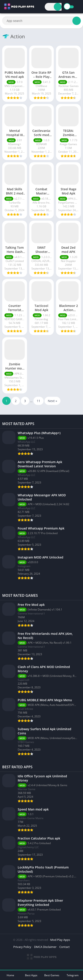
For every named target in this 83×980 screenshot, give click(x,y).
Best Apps (31, 975)
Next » (52, 401)
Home (10, 975)
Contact (65, 947)
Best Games (52, 975)
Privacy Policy (22, 947)
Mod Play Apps (60, 940)
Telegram (73, 975)
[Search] (58, 7)
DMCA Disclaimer (45, 947)
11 (39, 401)
